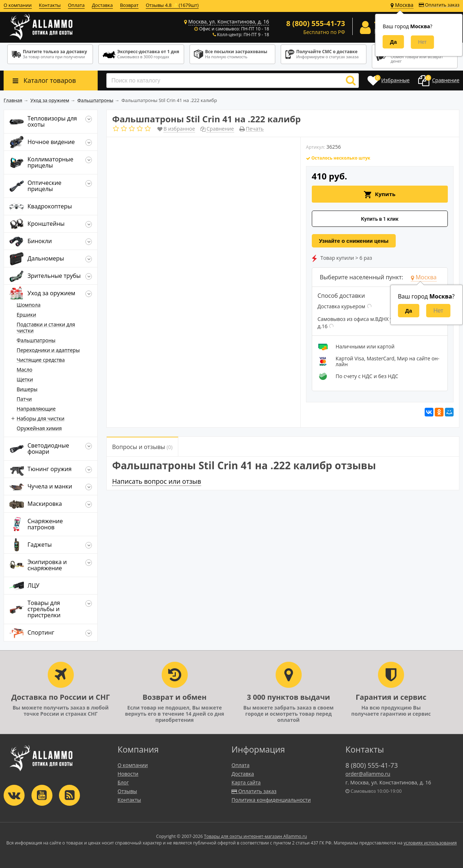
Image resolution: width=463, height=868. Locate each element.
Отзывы (127, 791)
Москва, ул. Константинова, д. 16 (229, 22)
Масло (25, 370)
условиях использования (430, 843)
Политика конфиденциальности (271, 800)
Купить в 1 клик (380, 219)
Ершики (26, 315)
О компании (18, 5)
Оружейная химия (39, 428)
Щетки (25, 379)
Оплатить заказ (439, 5)
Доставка (102, 5)
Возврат (129, 5)
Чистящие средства (41, 360)
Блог (123, 782)
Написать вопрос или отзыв (157, 481)
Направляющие (36, 409)
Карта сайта (246, 782)
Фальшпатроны (36, 340)
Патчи (24, 399)
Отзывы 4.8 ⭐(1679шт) (172, 5)
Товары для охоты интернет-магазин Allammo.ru (256, 836)
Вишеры (27, 389)
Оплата (76, 5)
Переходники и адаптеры (48, 350)
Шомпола (29, 305)
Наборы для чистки (41, 418)
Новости (128, 774)
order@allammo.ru (368, 774)
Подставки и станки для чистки (46, 327)
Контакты (50, 5)
